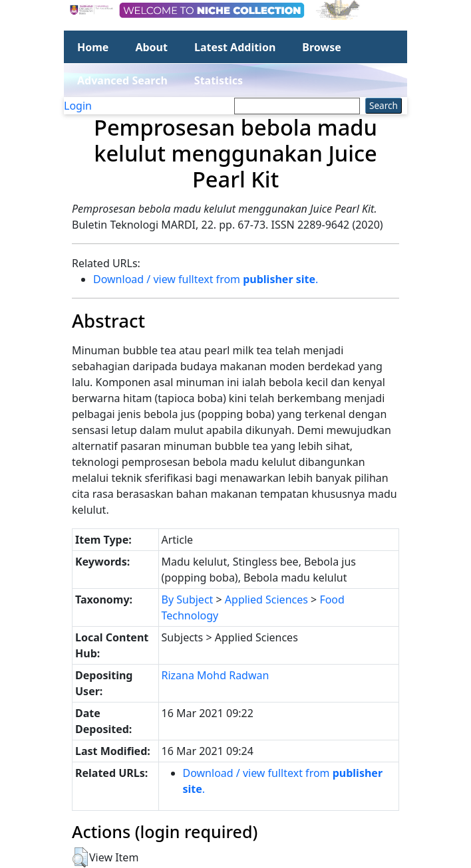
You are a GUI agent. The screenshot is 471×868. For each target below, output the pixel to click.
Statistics (219, 80)
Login (78, 106)
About (151, 47)
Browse (321, 47)
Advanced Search (122, 80)
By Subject (188, 599)
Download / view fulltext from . (206, 279)
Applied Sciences (266, 599)
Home (93, 47)
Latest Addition (235, 47)
